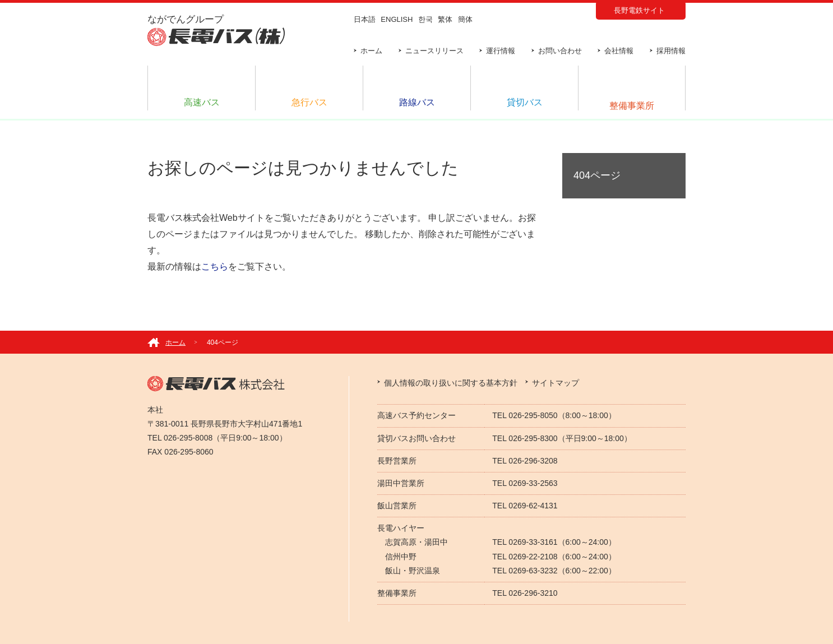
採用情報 (671, 51)
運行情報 (501, 51)
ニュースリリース (434, 51)
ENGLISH (397, 19)
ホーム (371, 51)
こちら (215, 267)
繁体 (445, 19)
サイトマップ (556, 383)
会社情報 (619, 51)
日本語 (365, 19)
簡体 (465, 19)
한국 (425, 19)
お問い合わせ (560, 51)
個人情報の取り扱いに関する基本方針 (451, 383)
